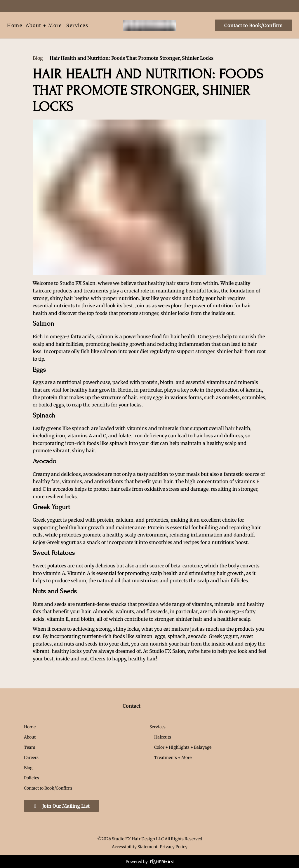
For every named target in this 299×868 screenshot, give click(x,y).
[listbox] (44, 25)
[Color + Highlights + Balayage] (183, 747)
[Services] (77, 25)
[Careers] (31, 757)
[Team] (30, 747)
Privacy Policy (174, 847)
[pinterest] (18, 6)
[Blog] (28, 768)
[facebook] (10, 6)
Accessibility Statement (135, 847)
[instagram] (50, 6)
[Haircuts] (163, 737)
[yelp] (39, 6)
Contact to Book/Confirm (253, 25)
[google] (29, 6)
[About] (30, 737)
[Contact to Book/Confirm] (253, 25)
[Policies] (32, 778)
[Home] (15, 25)
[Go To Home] (149, 25)
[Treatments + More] (173, 757)
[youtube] (60, 6)
